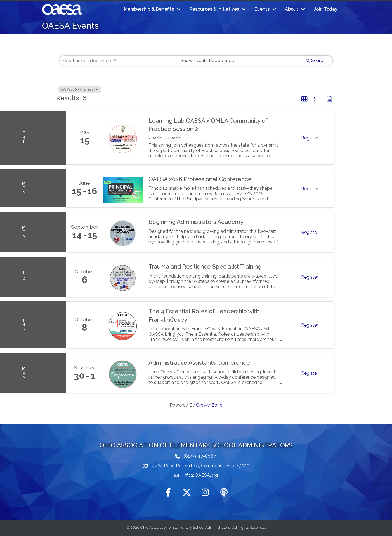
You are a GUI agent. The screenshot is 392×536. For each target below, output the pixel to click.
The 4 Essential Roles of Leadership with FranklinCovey (204, 315)
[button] (304, 99)
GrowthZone (209, 405)
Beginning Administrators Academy (196, 222)
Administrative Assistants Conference (199, 363)
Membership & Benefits (149, 9)
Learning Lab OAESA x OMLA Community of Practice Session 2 (208, 125)
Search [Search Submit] (316, 61)
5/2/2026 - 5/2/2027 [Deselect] (80, 89)
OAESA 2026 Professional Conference (200, 179)
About (292, 9)
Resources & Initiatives (214, 9)
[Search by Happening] (238, 61)
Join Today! (326, 9)
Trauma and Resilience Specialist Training (205, 266)
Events (262, 9)
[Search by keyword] (118, 61)
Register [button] (310, 138)
